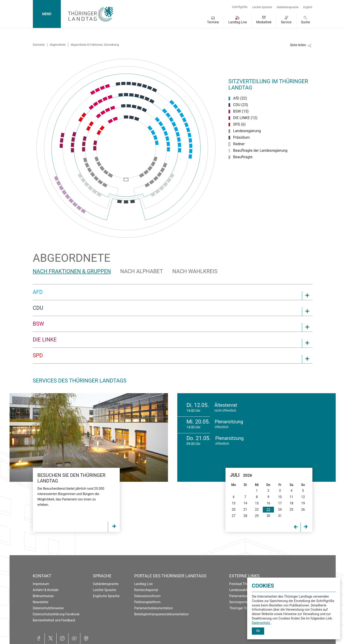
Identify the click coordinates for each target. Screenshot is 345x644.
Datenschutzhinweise (48, 608)
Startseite (39, 45)
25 (291, 510)
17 (280, 503)
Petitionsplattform (147, 602)
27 (234, 516)
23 (268, 510)
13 (234, 503)
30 (268, 516)
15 (257, 503)
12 (303, 497)
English (308, 7)
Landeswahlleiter (242, 590)
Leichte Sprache (262, 7)
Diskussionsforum (147, 596)
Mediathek (264, 22)
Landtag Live (237, 22)
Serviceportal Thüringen (246, 602)
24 (280, 510)
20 (234, 510)
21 (245, 510)
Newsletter (41, 602)
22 (257, 510)
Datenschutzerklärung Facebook (56, 614)
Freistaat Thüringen (243, 584)
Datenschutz (261, 623)
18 (291, 503)
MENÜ (47, 14)
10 (280, 497)
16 (268, 503)
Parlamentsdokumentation (153, 608)
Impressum (41, 584)
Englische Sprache (106, 596)
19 (303, 503)
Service (286, 22)
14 (245, 503)
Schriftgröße (240, 7)
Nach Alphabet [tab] (142, 271)
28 (245, 516)
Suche (306, 22)
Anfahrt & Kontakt (46, 590)
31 (280, 516)
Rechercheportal (146, 590)
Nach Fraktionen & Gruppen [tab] (72, 271)
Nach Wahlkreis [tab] (195, 271)
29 (257, 516)
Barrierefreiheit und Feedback (54, 620)
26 (303, 510)
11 (291, 497)
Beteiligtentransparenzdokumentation (161, 614)
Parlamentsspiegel (243, 596)
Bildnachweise (43, 596)
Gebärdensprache (288, 7)
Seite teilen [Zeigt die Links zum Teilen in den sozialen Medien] (298, 45)
